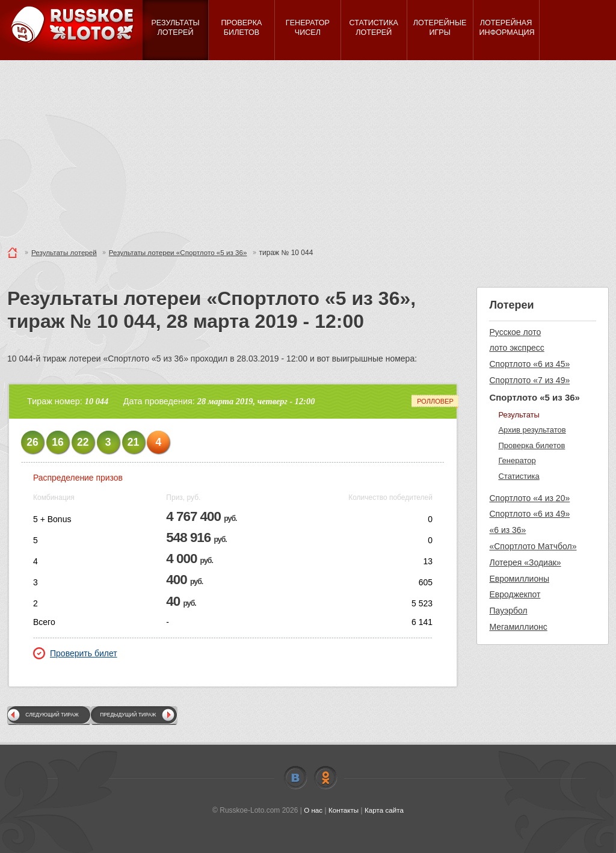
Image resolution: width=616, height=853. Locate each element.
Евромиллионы (519, 579)
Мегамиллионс (518, 627)
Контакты (343, 810)
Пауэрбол (508, 611)
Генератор (517, 460)
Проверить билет (75, 653)
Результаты (519, 415)
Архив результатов (532, 430)
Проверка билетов (531, 445)
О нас (312, 810)
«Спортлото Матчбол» (533, 546)
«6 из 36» (507, 530)
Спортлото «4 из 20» (529, 498)
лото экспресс (516, 348)
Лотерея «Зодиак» (525, 562)
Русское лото (515, 332)
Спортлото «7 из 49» (529, 380)
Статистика (519, 476)
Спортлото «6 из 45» (529, 364)
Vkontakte (295, 778)
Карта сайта (385, 810)
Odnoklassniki (325, 778)
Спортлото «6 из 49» (529, 514)
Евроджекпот (515, 594)
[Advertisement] (308, 150)
